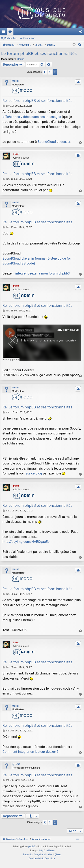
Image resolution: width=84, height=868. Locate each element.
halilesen (50, 856)
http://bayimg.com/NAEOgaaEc (26, 542)
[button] (45, 72)
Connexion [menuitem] (82, 32)
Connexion (29, 38)
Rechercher (10, 38)
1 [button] (50, 72)
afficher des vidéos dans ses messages (32, 117)
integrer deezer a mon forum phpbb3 (42, 273)
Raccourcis (4, 32)
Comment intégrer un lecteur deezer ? (30, 752)
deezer (65, 142)
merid (15, 81)
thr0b (16, 154)
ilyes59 (16, 764)
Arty (41, 856)
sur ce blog (34, 473)
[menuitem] (80, 45)
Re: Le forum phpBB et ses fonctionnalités (37, 101)
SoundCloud (47, 142)
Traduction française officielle (37, 860)
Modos (20, 59)
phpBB (32, 852)
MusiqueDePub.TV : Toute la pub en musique (36, 32)
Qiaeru (58, 860)
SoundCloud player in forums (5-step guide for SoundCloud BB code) (37, 261)
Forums (70, 32)
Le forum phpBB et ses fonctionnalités (39, 53)
